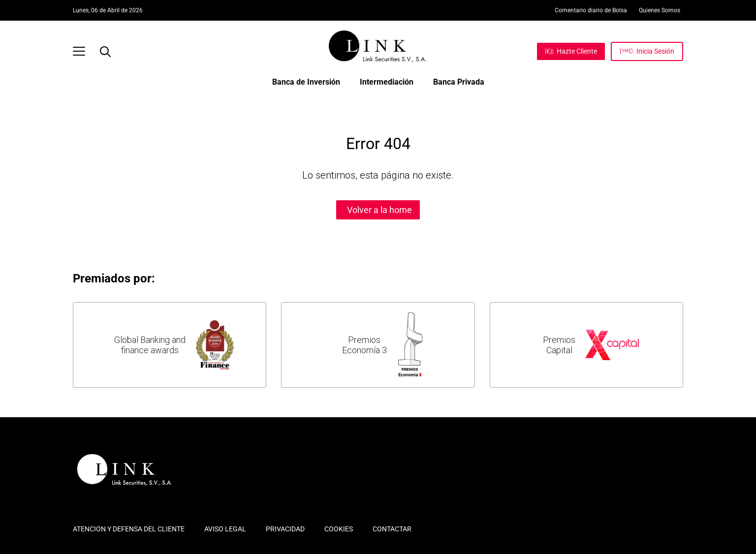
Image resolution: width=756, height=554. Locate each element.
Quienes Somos (660, 10)
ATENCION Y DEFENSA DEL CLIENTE (129, 529)
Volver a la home (379, 210)
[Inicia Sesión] (647, 51)
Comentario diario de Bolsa (591, 10)
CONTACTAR (392, 529)
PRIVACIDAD (285, 529)
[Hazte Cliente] (571, 51)
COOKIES (339, 529)
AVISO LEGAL (225, 529)
